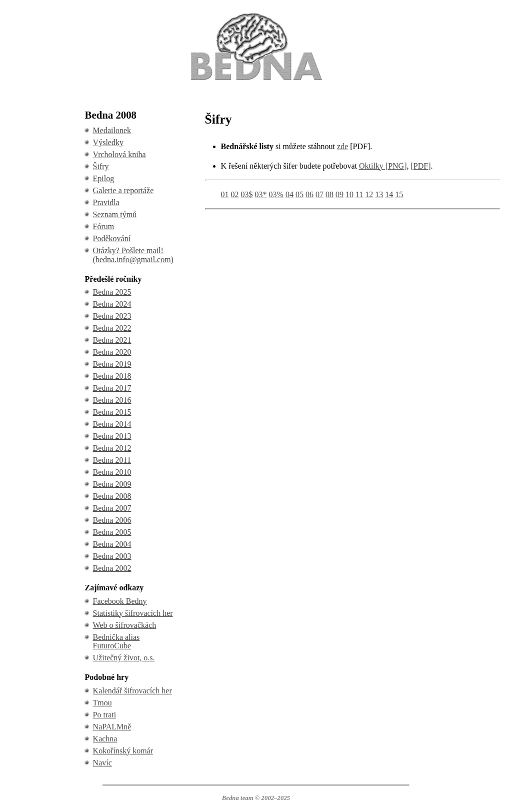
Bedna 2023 (112, 316)
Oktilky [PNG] (383, 166)
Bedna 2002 (112, 568)
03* (261, 194)
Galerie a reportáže (123, 190)
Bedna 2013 (112, 436)
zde (342, 146)
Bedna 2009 (112, 484)
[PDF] (421, 166)
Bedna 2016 (112, 400)
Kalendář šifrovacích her (132, 691)
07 (319, 194)
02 (235, 194)
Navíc (102, 763)
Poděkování (112, 238)
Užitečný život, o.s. (124, 658)
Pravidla (106, 202)
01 (225, 194)
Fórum (104, 226)
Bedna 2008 (112, 496)
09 (339, 194)
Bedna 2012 (112, 448)
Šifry (101, 166)
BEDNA (256, 14)
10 (349, 194)
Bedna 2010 (112, 472)
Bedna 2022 (112, 328)
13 (379, 194)
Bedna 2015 (112, 412)
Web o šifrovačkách (125, 625)
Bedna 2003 (112, 556)
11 (359, 194)
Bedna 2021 (112, 340)
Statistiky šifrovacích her (133, 613)
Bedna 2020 (112, 352)
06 (309, 194)
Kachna (105, 739)
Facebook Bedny (120, 601)
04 (289, 194)
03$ (247, 194)
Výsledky (108, 142)
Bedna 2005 (112, 532)
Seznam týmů (115, 214)
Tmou (102, 703)
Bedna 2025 (112, 292)
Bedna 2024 (112, 304)
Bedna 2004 (112, 544)
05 (299, 194)
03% (276, 194)
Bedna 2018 (112, 376)
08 (329, 194)
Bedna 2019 (112, 364)
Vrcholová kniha (119, 154)
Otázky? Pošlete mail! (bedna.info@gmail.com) (133, 255)
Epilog (104, 178)
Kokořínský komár (123, 751)
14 (389, 194)
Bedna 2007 (112, 508)
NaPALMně (112, 727)
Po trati (105, 715)
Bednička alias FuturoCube (116, 642)
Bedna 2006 (112, 520)
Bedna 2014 (112, 424)
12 (369, 194)
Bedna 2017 (112, 388)
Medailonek (112, 130)
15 (399, 194)
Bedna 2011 (112, 460)
